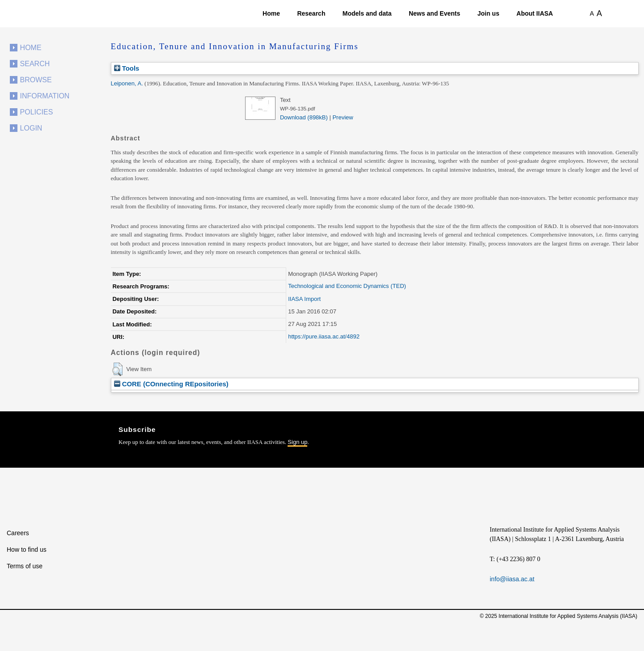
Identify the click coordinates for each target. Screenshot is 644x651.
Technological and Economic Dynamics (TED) (347, 286)
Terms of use (25, 566)
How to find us (27, 550)
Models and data (367, 13)
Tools (127, 68)
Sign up (297, 442)
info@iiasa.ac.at (512, 579)
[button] (117, 369)
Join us (488, 13)
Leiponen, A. (127, 83)
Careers (18, 533)
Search (35, 64)
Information (45, 96)
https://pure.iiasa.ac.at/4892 (324, 336)
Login (31, 128)
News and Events (434, 13)
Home (271, 13)
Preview (343, 117)
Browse (36, 80)
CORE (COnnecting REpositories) (171, 384)
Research (311, 13)
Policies (37, 112)
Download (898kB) (304, 117)
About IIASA (535, 13)
